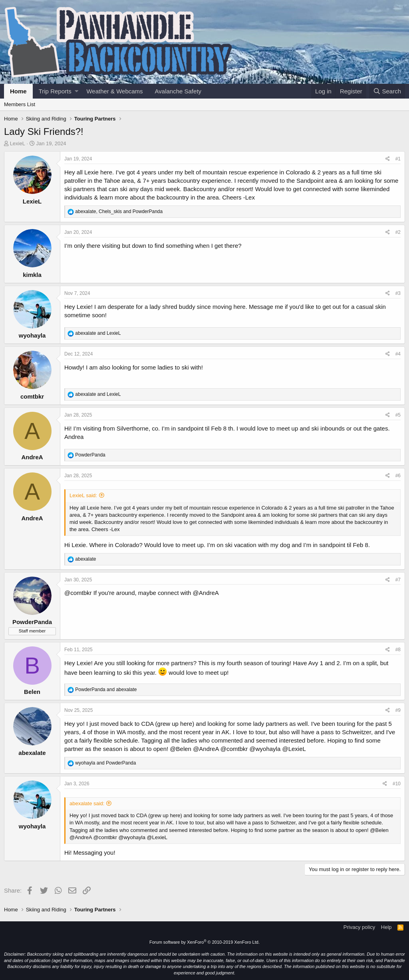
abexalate (32, 753)
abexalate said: (87, 803)
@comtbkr (78, 593)
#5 (398, 415)
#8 (398, 650)
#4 (398, 354)
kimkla (32, 275)
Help (386, 927)
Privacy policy (359, 927)
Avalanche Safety (178, 91)
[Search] (387, 91)
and (98, 333)
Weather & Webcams (114, 91)
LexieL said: (83, 495)
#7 (398, 580)
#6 (398, 476)
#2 (398, 232)
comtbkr (32, 396)
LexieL (18, 143)
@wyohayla (265, 749)
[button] (76, 91)
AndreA (32, 457)
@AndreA (206, 593)
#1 (398, 159)
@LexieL (294, 749)
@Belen (181, 749)
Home (18, 91)
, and (119, 211)
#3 (398, 293)
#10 (397, 784)
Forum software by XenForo (204, 942)
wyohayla (32, 335)
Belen (32, 692)
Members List (20, 104)
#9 (398, 710)
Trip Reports (55, 91)
